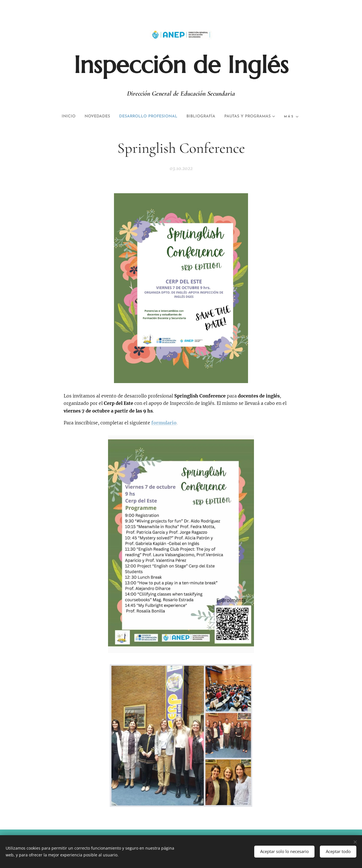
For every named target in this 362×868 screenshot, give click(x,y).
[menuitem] (89, 117)
